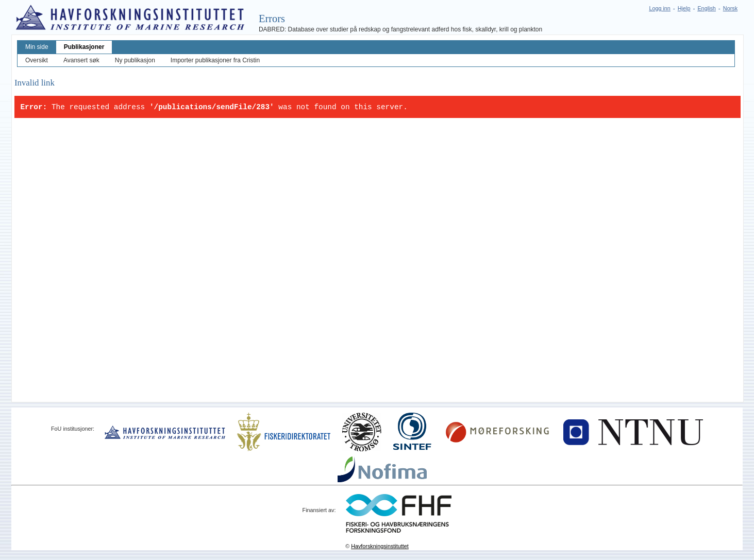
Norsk (730, 8)
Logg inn (659, 8)
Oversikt (37, 60)
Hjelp (684, 8)
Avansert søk (81, 60)
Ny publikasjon (135, 60)
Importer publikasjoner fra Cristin (215, 60)
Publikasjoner (84, 47)
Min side (37, 47)
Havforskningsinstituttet (380, 546)
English (706, 8)
